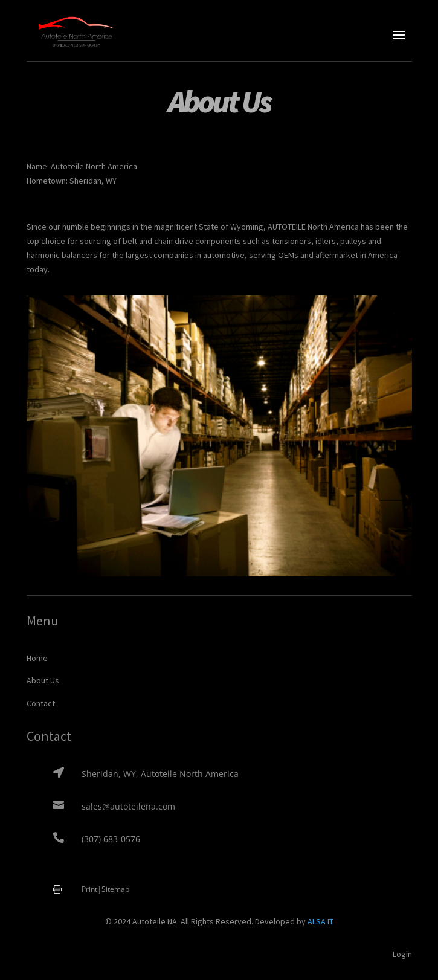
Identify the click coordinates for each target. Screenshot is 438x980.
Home (37, 658)
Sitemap (115, 889)
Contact (41, 703)
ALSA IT (320, 921)
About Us (43, 680)
